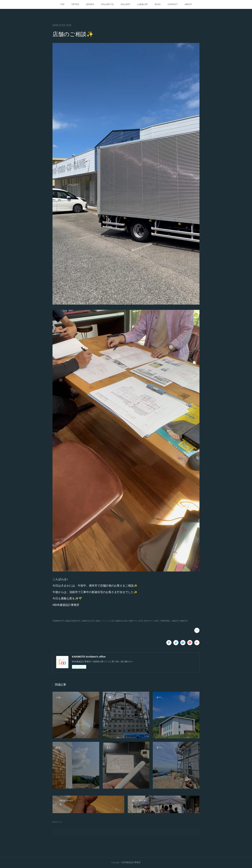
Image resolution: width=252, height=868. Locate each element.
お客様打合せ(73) (88, 621)
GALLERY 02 (107, 4)
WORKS (90, 4)
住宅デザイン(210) (151, 621)
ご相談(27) (175, 621)
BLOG (158, 4)
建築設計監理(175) (73, 621)
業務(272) (184, 621)
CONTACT (173, 4)
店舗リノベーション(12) (105, 621)
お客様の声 (142, 4)
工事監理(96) (165, 621)
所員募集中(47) (58, 621)
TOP (62, 4)
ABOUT (188, 4)
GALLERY (125, 4)
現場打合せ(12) (121, 621)
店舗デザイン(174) (136, 621)
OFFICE (75, 4)
